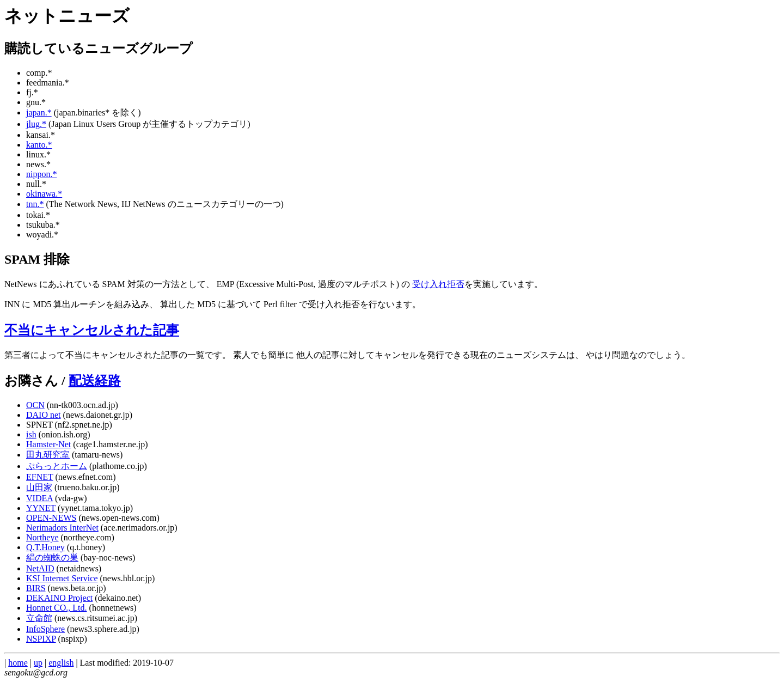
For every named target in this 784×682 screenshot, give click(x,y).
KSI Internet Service (62, 578)
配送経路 (95, 381)
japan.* (39, 112)
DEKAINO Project (59, 598)
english (61, 663)
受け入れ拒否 (438, 284)
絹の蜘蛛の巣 (52, 558)
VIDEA (39, 498)
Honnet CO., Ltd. (57, 608)
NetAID (40, 568)
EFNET (39, 477)
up (38, 663)
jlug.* (36, 124)
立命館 (39, 618)
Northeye (42, 537)
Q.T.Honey (45, 547)
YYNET (41, 508)
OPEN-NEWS (51, 518)
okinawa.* (44, 194)
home (18, 663)
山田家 (39, 487)
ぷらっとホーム (57, 466)
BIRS (36, 588)
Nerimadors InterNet (62, 528)
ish (31, 434)
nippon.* (41, 174)
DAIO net (44, 415)
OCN (35, 405)
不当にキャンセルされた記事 (92, 330)
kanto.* (39, 145)
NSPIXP (41, 639)
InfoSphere (45, 629)
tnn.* (35, 204)
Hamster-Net (48, 444)
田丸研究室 (48, 455)
